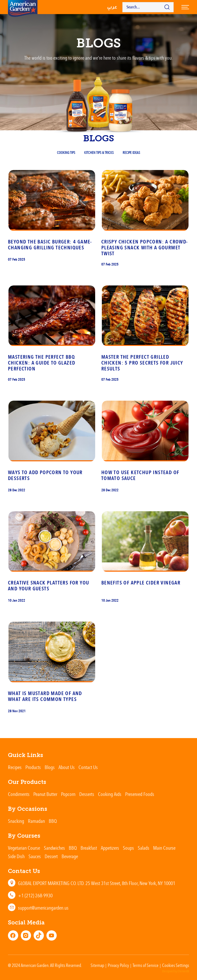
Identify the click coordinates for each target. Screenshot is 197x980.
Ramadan (36, 821)
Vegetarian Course (24, 848)
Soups (128, 848)
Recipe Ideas (131, 152)
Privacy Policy (118, 965)
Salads (144, 848)
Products (33, 767)
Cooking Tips (66, 152)
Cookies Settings (176, 965)
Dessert (51, 856)
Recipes (15, 767)
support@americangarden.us (43, 908)
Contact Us (88, 767)
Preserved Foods (140, 794)
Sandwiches (54, 848)
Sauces (35, 856)
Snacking (16, 821)
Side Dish (16, 856)
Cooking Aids (110, 794)
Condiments (19, 794)
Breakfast (89, 848)
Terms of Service (146, 965)
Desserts (87, 794)
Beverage (70, 856)
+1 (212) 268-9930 (35, 895)
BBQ (53, 821)
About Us (67, 767)
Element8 (183, 971)
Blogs (50, 767)
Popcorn (68, 794)
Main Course (164, 848)
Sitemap (97, 965)
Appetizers (110, 848)
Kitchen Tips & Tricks (99, 152)
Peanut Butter (45, 794)
